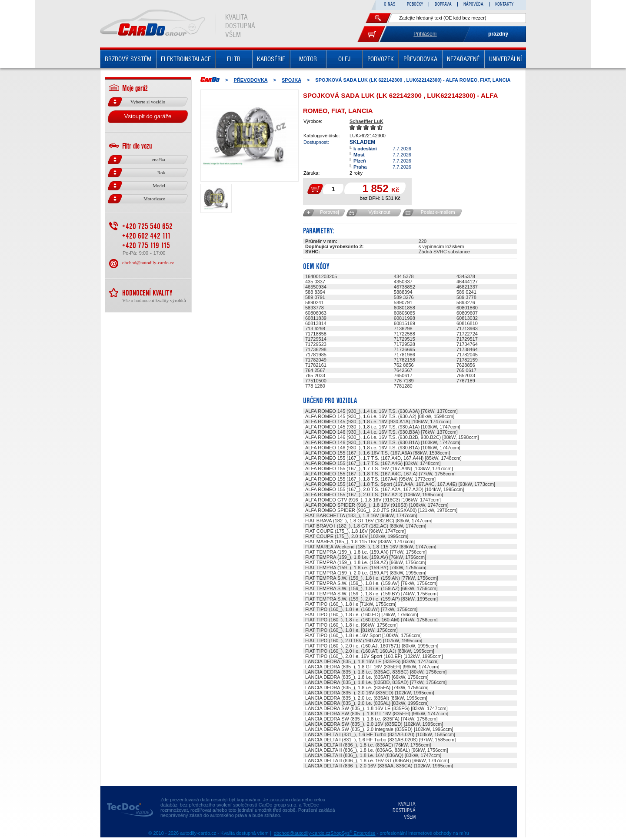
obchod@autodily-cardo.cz (148, 262)
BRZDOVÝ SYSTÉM (128, 59)
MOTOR (308, 59)
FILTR (234, 59)
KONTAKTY (504, 4)
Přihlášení (425, 34)
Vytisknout (379, 212)
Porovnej (329, 212)
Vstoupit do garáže (148, 116)
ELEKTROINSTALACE (186, 59)
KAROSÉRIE (271, 59)
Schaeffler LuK (366, 121)
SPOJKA (291, 80)
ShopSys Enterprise (353, 833)
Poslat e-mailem (438, 212)
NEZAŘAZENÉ (463, 59)
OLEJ (344, 59)
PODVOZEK (381, 59)
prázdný (498, 34)
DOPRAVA (443, 4)
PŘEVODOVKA (420, 59)
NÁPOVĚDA (473, 4)
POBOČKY (415, 4)
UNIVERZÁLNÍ (505, 59)
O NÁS (390, 4)
